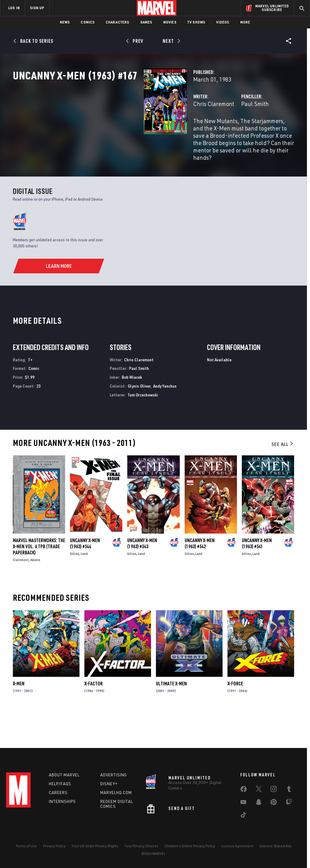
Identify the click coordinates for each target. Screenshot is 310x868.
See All (283, 476)
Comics (88, 22)
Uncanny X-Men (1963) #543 (142, 576)
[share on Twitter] (259, 790)
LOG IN (14, 8)
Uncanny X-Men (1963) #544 (85, 576)
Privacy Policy (54, 846)
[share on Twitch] (289, 803)
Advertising (114, 775)
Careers (58, 793)
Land (84, 586)
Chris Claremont (122, 131)
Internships (62, 801)
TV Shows (196, 22)
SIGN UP (37, 8)
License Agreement (237, 846)
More (245, 22)
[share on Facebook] (244, 790)
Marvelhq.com (116, 793)
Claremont (21, 592)
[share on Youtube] (243, 803)
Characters (118, 22)
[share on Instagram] (274, 790)
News (65, 22)
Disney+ (109, 784)
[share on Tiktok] (243, 816)
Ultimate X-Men (171, 716)
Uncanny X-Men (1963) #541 (257, 576)
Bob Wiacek (132, 409)
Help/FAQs (60, 784)
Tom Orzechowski (143, 427)
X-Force (235, 716)
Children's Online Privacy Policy (190, 846)
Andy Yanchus (165, 418)
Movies (170, 22)
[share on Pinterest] (274, 803)
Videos (223, 22)
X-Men (19, 716)
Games (146, 22)
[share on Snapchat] (259, 803)
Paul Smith (209, 131)
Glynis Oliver (139, 418)
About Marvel (64, 775)
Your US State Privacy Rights (95, 846)
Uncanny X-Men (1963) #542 (200, 576)
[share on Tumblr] (289, 790)
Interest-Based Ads (276, 846)
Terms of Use (26, 846)
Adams (35, 592)
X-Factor (94, 716)
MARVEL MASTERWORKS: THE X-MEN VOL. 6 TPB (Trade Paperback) (39, 579)
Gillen (75, 586)
